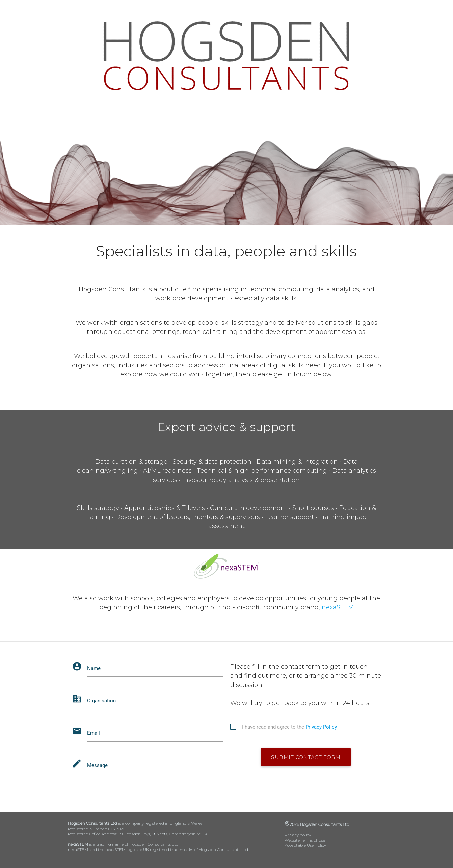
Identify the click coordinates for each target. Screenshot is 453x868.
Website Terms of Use (305, 840)
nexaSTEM (338, 607)
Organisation (101, 701)
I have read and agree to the (289, 727)
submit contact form (306, 757)
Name (94, 668)
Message (97, 765)
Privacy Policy (321, 727)
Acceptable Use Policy (305, 845)
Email (94, 733)
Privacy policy (298, 835)
